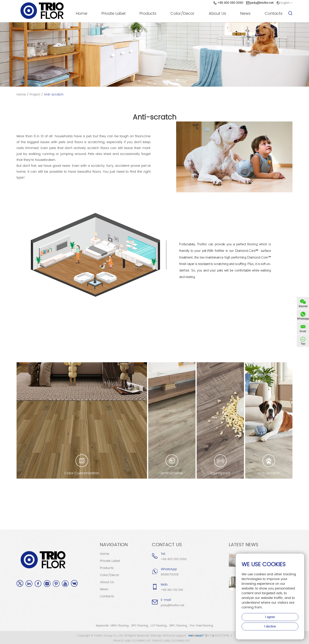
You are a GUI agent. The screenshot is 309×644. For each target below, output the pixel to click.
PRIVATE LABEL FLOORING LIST (171, 641)
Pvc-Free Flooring (201, 626)
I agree (270, 617)
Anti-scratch (54, 95)
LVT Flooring (159, 626)
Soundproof (220, 473)
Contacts (274, 14)
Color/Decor (182, 14)
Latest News (244, 545)
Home (82, 14)
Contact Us (167, 545)
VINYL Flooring (119, 626)
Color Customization (82, 473)
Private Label (113, 14)
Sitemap (156, 636)
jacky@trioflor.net (262, 3)
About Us (217, 14)
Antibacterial (172, 473)
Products (148, 14)
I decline (270, 626)
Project (35, 95)
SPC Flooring (140, 626)
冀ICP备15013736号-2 (218, 636)
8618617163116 (170, 575)
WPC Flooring (178, 626)
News (245, 14)
